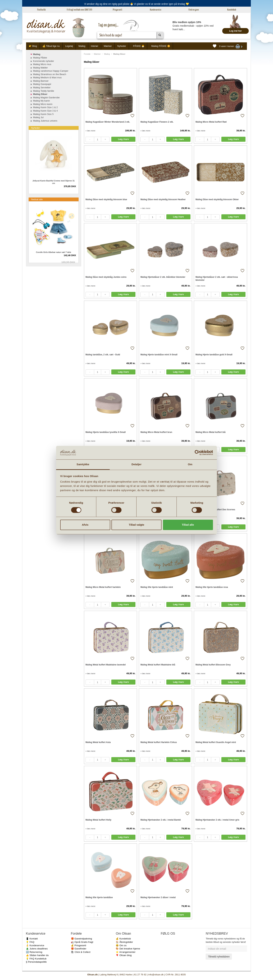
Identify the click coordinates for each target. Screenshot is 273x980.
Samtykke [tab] (83, 464)
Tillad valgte (136, 525)
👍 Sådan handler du (37, 955)
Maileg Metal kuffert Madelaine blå (158, 665)
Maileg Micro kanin (43, 104)
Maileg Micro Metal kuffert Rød (211, 122)
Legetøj (69, 46)
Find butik (41, 10)
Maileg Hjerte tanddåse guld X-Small (214, 355)
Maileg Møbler (40, 68)
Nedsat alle (37, 199)
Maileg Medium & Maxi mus (47, 77)
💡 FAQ (30, 942)
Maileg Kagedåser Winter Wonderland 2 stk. (108, 122)
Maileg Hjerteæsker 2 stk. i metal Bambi (161, 820)
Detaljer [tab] (136, 464)
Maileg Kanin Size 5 (43, 114)
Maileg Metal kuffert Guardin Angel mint (216, 742)
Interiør (95, 46)
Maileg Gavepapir (42, 84)
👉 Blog (33, 46)
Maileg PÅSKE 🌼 (161, 46)
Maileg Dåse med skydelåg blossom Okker (217, 199)
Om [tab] (190, 464)
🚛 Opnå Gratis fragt (82, 942)
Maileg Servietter (42, 87)
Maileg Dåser (40, 94)
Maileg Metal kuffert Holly (99, 820)
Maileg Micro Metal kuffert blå (210, 432)
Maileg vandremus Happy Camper (51, 71)
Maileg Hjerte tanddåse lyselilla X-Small (106, 432)
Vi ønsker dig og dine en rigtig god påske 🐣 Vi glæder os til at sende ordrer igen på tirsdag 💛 (136, 4)
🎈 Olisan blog (124, 955)
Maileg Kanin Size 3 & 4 (45, 111)
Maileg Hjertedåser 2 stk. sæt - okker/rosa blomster (217, 279)
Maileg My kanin (41, 101)
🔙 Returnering (34, 952)
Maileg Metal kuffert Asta (98, 742)
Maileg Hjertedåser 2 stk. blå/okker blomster (163, 277)
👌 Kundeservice (35, 945)
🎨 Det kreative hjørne (128, 949)
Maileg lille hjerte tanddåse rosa (212, 587)
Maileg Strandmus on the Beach (50, 74)
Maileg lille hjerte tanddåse (99, 897)
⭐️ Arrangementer (126, 952)
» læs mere (90, 131)
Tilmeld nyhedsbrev (219, 957)
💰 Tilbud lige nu (51, 46)
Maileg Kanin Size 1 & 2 (45, 107)
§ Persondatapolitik (36, 962)
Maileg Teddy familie (44, 91)
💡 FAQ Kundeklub (36, 959)
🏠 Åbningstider (124, 942)
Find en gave (194, 10)
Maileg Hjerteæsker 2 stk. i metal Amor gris (217, 820)
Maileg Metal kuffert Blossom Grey (213, 665)
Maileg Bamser (41, 81)
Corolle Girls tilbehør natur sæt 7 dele (54, 252)
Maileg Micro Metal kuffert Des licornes (215, 510)
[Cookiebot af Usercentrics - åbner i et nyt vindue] (197, 453)
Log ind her (236, 31)
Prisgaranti (117, 10)
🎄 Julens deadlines (37, 949)
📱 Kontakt (32, 939)
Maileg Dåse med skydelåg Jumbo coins (106, 277)
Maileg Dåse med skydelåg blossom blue (106, 199)
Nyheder (122, 46)
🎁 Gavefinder (79, 949)
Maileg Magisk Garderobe (46, 97)
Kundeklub (232, 10)
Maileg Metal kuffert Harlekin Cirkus (159, 742)
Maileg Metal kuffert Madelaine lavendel (106, 665)
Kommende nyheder (44, 61)
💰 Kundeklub (123, 939)
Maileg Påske (40, 58)
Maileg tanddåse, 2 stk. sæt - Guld (103, 355)
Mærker (108, 46)
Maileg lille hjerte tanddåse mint (157, 587)
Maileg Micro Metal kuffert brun (156, 432)
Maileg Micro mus (42, 64)
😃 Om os (121, 945)
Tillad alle (188, 525)
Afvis (85, 525)
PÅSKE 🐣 (139, 46)
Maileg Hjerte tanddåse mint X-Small (159, 355)
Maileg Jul (38, 117)
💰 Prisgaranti (79, 945)
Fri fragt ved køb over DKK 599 (80, 10)
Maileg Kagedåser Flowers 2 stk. (157, 122)
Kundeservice (156, 10)
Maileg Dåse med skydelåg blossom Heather (163, 199)
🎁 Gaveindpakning (81, 939)
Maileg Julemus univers (45, 121)
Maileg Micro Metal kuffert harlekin (103, 587)
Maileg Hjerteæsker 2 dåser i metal (158, 897)
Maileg (82, 46)
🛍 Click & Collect (81, 952)
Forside (87, 54)
